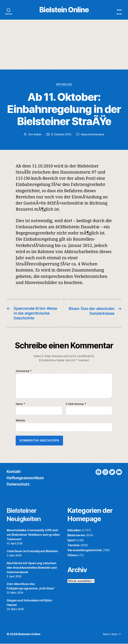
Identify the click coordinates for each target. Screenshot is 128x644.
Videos (72, 555)
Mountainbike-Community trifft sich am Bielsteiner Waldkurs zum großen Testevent (33, 535)
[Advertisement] (64, 45)
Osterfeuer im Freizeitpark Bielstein (32, 551)
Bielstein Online (64, 10)
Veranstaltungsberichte (84, 550)
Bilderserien (76, 536)
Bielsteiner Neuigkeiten (25, 515)
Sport (71, 540)
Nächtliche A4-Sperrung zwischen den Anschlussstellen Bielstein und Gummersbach (32, 568)
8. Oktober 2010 (61, 135)
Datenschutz (19, 484)
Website (20, 421)
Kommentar (24, 372)
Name (20, 404)
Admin (37, 135)
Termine (73, 545)
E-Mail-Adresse (76, 404)
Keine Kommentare (93, 135)
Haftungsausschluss (26, 478)
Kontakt (14, 472)
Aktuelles (64, 85)
